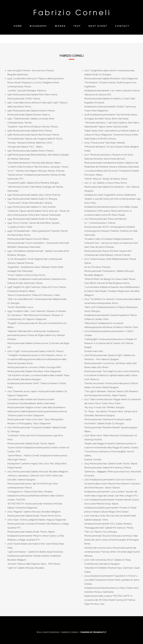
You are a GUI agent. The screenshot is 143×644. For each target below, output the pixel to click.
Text (77, 26)
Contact (122, 26)
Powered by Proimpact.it (93, 632)
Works (60, 26)
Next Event (98, 26)
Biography (39, 26)
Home (18, 26)
